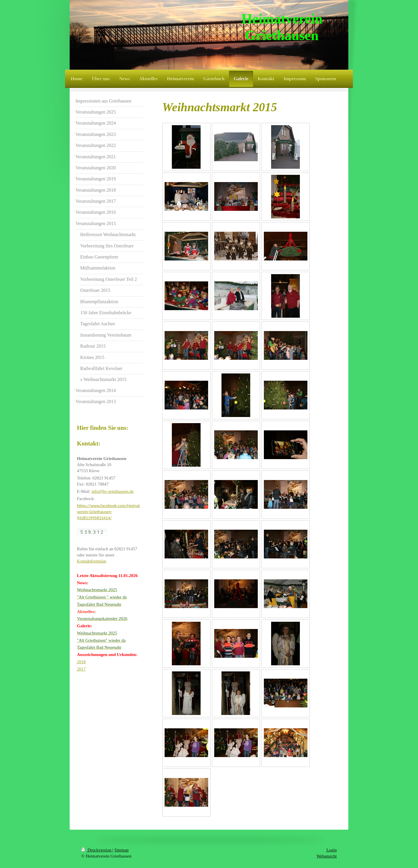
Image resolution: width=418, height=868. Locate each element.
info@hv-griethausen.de (112, 491)
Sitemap (121, 850)
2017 (81, 669)
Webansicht (327, 856)
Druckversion (97, 850)
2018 (81, 662)
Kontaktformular (91, 561)
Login (331, 850)
